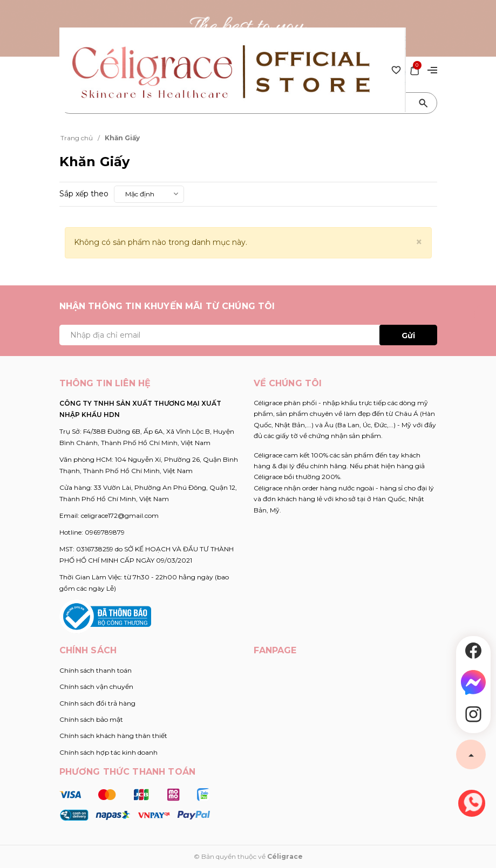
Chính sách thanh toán (96, 670)
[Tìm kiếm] (424, 103)
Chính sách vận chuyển (96, 686)
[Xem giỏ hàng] (415, 69)
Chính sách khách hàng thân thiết (113, 736)
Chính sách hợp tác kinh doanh (108, 752)
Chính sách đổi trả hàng (97, 703)
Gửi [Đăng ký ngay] (408, 336)
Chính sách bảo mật (91, 719)
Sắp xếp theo (84, 194)
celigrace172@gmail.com (120, 515)
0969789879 (105, 532)
